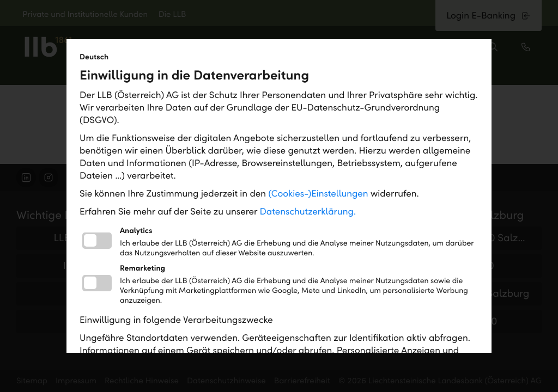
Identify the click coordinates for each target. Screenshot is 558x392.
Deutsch (94, 57)
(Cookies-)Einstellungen (318, 194)
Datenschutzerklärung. (308, 212)
